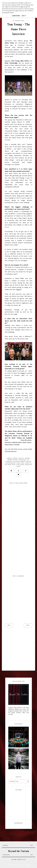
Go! (32, 845)
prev (9, 625)
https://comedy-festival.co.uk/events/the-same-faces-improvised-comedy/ (19, 442)
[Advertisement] (18, 649)
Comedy (9, 458)
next (28, 625)
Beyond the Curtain (19, 851)
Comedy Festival (18, 458)
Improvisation (12, 460)
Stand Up (28, 463)
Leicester (8, 461)
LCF (28, 460)
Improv (28, 458)
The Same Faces (10, 465)
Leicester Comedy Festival (22, 461)
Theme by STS (21, 859)
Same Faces (20, 463)
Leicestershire (10, 463)
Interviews (22, 460)
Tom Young (20, 465)
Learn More (16, 16)
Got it (24, 16)
